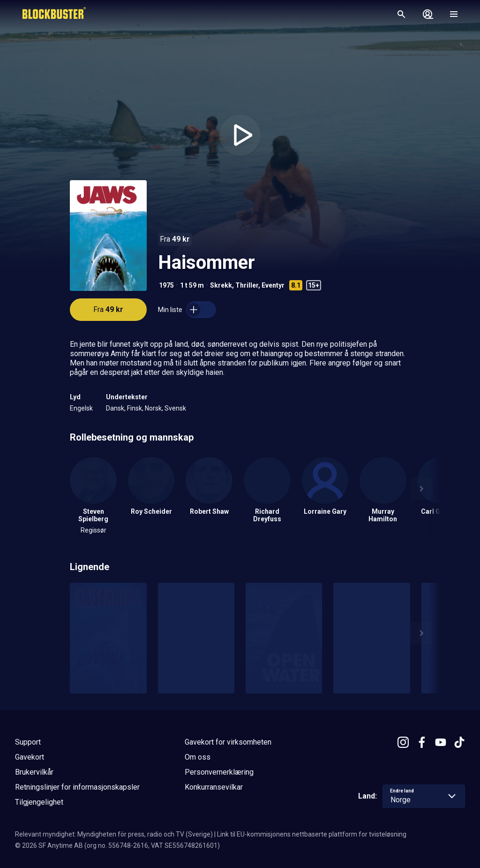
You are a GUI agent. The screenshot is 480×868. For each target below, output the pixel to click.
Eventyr (273, 285)
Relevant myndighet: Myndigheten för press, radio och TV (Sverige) (114, 834)
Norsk (153, 408)
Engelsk (81, 408)
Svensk (175, 408)
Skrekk (221, 285)
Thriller (247, 285)
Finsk (135, 408)
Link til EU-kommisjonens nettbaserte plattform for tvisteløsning (312, 834)
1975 (166, 285)
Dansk (115, 408)
